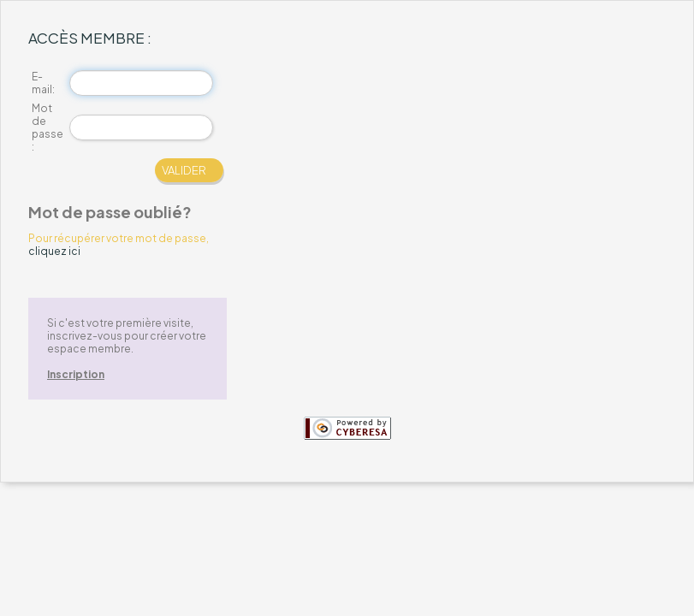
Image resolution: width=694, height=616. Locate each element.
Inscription (76, 374)
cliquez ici (54, 251)
